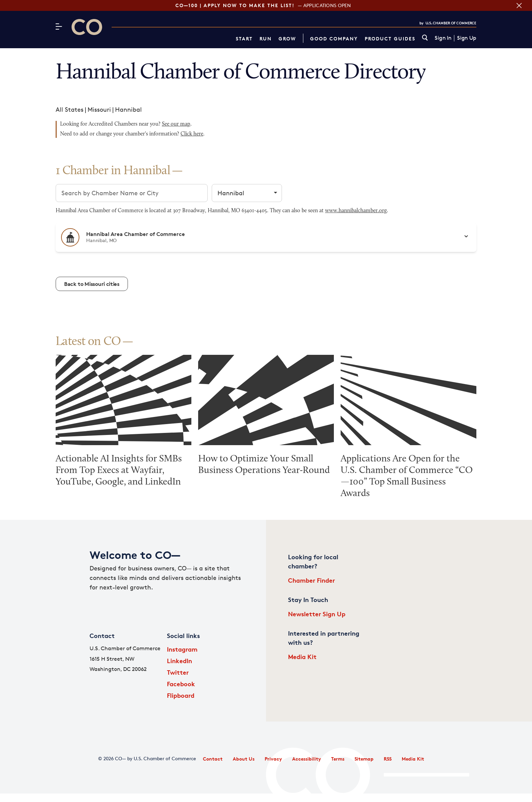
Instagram (182, 649)
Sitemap (364, 759)
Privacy (273, 759)
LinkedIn (179, 661)
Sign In (443, 38)
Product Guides (390, 39)
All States (70, 109)
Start (244, 39)
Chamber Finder (311, 580)
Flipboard (181, 695)
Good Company (334, 39)
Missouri (99, 109)
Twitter (178, 672)
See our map (176, 124)
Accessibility (307, 759)
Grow (287, 39)
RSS (388, 759)
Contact (213, 759)
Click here (192, 134)
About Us (244, 759)
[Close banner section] (519, 5)
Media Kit (302, 657)
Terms (338, 759)
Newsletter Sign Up (317, 614)
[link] (425, 38)
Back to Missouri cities (92, 284)
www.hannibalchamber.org (356, 211)
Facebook (181, 684)
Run (266, 39)
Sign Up (467, 38)
